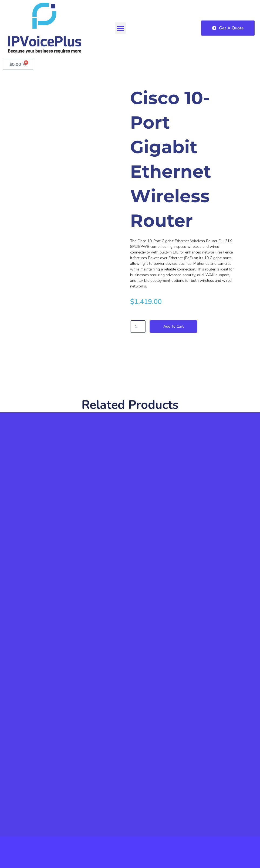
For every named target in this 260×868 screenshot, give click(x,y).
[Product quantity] (138, 327)
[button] (120, 28)
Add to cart (173, 326)
